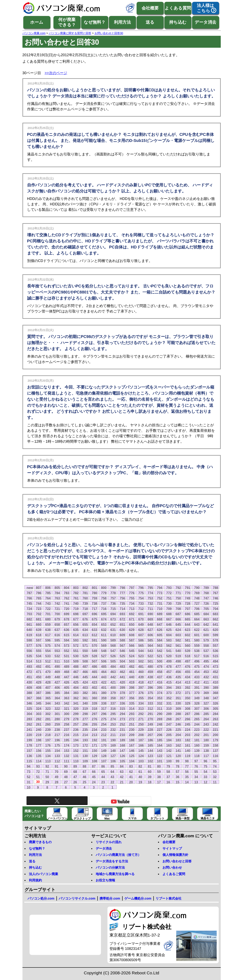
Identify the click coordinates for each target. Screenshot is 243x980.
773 (160, 593)
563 (160, 645)
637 (57, 630)
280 (57, 719)
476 (188, 666)
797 (132, 588)
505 (113, 661)
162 (178, 745)
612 (95, 635)
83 (131, 766)
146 (132, 751)
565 (141, 645)
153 (67, 751)
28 (57, 782)
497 (188, 661)
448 (57, 677)
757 (113, 598)
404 (76, 687)
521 (160, 656)
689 (160, 614)
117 (206, 756)
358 (113, 698)
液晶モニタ (208, 814)
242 (216, 724)
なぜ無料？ (95, 22)
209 (132, 735)
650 (132, 624)
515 (216, 656)
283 (29, 719)
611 (104, 635)
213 (95, 735)
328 (197, 703)
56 (187, 772)
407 (48, 687)
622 (197, 630)
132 (67, 756)
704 (216, 609)
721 (57, 609)
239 (48, 730)
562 (169, 645)
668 (160, 619)
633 (95, 630)
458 (160, 672)
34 (196, 777)
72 (38, 772)
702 (39, 614)
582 (178, 640)
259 (57, 724)
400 (113, 687)
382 (85, 693)
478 (169, 666)
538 (197, 651)
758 (104, 598)
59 (159, 772)
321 (67, 709)
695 (104, 614)
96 (206, 761)
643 (197, 624)
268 (169, 719)
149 (104, 751)
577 (29, 645)
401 (104, 687)
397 (141, 687)
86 (103, 766)
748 (197, 598)
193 (85, 740)
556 (29, 651)
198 (39, 740)
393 (178, 687)
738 (95, 603)
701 (48, 614)
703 (29, 614)
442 (113, 677)
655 (85, 624)
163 (169, 745)
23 (103, 782)
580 (197, 640)
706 (197, 609)
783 (67, 593)
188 (132, 740)
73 (29, 772)
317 (104, 709)
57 (178, 772)
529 (85, 656)
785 (48, 593)
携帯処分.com (110, 898)
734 (132, 603)
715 (113, 609)
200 (216, 735)
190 (113, 740)
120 (178, 756)
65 (103, 772)
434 (188, 677)
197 (48, 740)
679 (57, 619)
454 (197, 672)
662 (216, 619)
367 (29, 698)
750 (178, 598)
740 (76, 603)
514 (29, 661)
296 (104, 714)
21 (122, 782)
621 (206, 630)
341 (76, 703)
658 (57, 624)
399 (123, 687)
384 (67, 693)
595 (57, 640)
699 (67, 614)
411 (206, 682)
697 (85, 614)
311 (160, 709)
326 (216, 703)
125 (132, 756)
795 (150, 588)
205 (169, 735)
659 (48, 624)
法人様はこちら (205, 8)
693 (123, 614)
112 (57, 761)
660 (39, 624)
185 (160, 740)
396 (150, 687)
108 (95, 761)
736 (113, 603)
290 (160, 714)
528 (95, 656)
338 (104, 703)
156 (39, 751)
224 (188, 730)
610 (113, 635)
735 (123, 603)
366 (39, 698)
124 (141, 756)
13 (196, 782)
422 (104, 682)
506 (104, 661)
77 (187, 766)
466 (85, 672)
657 (67, 624)
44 (103, 777)
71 (47, 772)
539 (188, 651)
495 (206, 661)
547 (113, 651)
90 (66, 766)
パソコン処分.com (41, 898)
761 (76, 598)
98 (187, 761)
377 (132, 693)
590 (104, 640)
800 (104, 588)
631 (113, 630)
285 (206, 714)
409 (29, 687)
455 (188, 672)
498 (178, 661)
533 (48, 656)
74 (215, 766)
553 (57, 651)
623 (188, 630)
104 (132, 761)
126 (123, 756)
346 (29, 703)
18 (150, 782)
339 (95, 703)
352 (169, 698)
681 (39, 619)
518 (188, 656)
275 (104, 719)
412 (197, 682)
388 (29, 693)
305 (216, 709)
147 (123, 751)
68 (75, 772)
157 (29, 751)
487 (85, 666)
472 (29, 672)
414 (178, 682)
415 (169, 682)
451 (29, 677)
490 (57, 666)
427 (57, 682)
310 (169, 709)
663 (206, 619)
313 (141, 709)
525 (123, 656)
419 (132, 682)
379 (113, 693)
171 (95, 745)
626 (160, 630)
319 (85, 709)
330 (178, 703)
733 (141, 603)
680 (48, 619)
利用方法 (122, 22)
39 (150, 777)
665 (188, 619)
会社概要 (150, 8)
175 (57, 745)
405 (67, 687)
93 (38, 766)
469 (57, 672)
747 (206, 598)
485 (104, 666)
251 (132, 724)
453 (206, 672)
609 (123, 635)
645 (178, 624)
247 (169, 724)
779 (104, 593)
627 (150, 630)
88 (85, 766)
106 (113, 761)
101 (160, 761)
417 (150, 682)
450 (39, 677)
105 (123, 761)
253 (113, 724)
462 (123, 672)
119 (188, 756)
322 (57, 709)
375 (150, 693)
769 (197, 593)
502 (141, 661)
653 (104, 624)
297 (95, 714)
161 (188, 745)
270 (150, 719)
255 (95, 724)
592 (85, 640)
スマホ (132, 814)
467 (76, 672)
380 (104, 693)
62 (131, 772)
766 (29, 598)
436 (169, 677)
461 (132, 672)
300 (67, 714)
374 (160, 693)
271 (141, 719)
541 (169, 651)
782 (76, 593)
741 (67, 603)
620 (216, 630)
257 (76, 724)
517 (197, 656)
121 (169, 756)
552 (67, 651)
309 (178, 709)
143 (160, 751)
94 (29, 766)
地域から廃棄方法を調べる (115, 874)
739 (85, 603)
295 (113, 714)
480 (150, 666)
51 (38, 777)
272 (132, 719)
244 (197, 724)
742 (57, 603)
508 (85, 661)
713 (132, 609)
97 (196, 761)
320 (76, 709)
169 (113, 745)
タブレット (157, 814)
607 (141, 635)
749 (188, 598)
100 (169, 761)
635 (76, 630)
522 (150, 656)
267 (178, 719)
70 (57, 772)
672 (123, 619)
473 (216, 666)
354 (150, 698)
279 (67, 719)
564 (150, 645)
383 (76, 693)
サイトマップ (172, 849)
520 (169, 656)
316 (113, 709)
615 (67, 635)
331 (169, 703)
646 (169, 624)
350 (188, 698)
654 (95, 624)
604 (169, 635)
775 (141, 593)
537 (206, 651)
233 (104, 730)
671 (132, 619)
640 (29, 630)
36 (178, 777)
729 (178, 603)
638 (48, 630)
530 (76, 656)
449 (48, 677)
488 (76, 666)
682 (29, 619)
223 (197, 730)
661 (29, 624)
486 (95, 666)
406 (57, 687)
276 (95, 719)
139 (197, 751)
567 (123, 645)
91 (57, 766)
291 (150, 714)
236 (76, 730)
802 (85, 588)
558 (206, 645)
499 (169, 661)
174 (67, 745)
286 (197, 714)
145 (141, 751)
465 (95, 672)
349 (197, 698)
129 (95, 756)
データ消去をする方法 (112, 861)
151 (85, 751)
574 (57, 645)
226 (169, 730)
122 (160, 756)
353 (160, 698)
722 (48, 609)
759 (95, 598)
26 (75, 782)
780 (95, 593)
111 (67, 761)
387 (39, 693)
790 (197, 588)
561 (178, 645)
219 (39, 735)
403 (85, 687)
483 (123, 666)
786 (39, 593)
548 (104, 651)
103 (141, 761)
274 (113, 719)
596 (48, 640)
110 (76, 761)
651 (123, 624)
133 (57, 756)
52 (29, 777)
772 (169, 593)
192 (95, 740)
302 (48, 714)
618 (39, 635)
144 (150, 751)
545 (132, 651)
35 (187, 777)
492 (39, 666)
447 (67, 677)
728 (188, 603)
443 (104, 677)
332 (160, 703)
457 (169, 672)
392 (188, 687)
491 (48, 666)
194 (76, 740)
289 (169, 714)
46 (85, 777)
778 (113, 593)
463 (113, 672)
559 (197, 645)
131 (76, 756)
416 (160, 682)
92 (47, 766)
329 (188, 703)
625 (169, 630)
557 (216, 645)
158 (216, 745)
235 (85, 730)
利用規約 (35, 880)
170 (104, 745)
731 (160, 603)
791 (188, 588)
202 (197, 735)
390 (206, 687)
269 (160, 719)
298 (85, 714)
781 (85, 593)
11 (215, 782)
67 (85, 772)
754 (141, 598)
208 (141, 735)
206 (160, 735)
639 (39, 630)
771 (178, 593)
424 (85, 682)
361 (85, 698)
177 (39, 745)
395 (160, 687)
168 (123, 745)
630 (123, 630)
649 (141, 624)
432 (206, 677)
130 (85, 756)
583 (169, 640)
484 (113, 666)
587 (132, 640)
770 (188, 593)
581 (188, 640)
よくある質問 (178, 8)
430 (29, 682)
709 (169, 609)
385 (57, 693)
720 (67, 609)
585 (150, 640)
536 (216, 651)
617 (48, 635)
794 (160, 588)
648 (150, 624)
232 (113, 730)
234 (95, 730)
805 (57, 588)
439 (141, 677)
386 (48, 693)
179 (216, 740)
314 (132, 709)
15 (178, 782)
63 (122, 772)
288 (178, 714)
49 (57, 777)
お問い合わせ (172, 868)
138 (206, 751)
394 (169, 687)
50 (47, 777)
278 (76, 719)
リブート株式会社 (169, 898)
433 (197, 677)
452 (216, 672)
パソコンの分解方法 (110, 868)
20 (131, 782)
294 (123, 714)
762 (67, 598)
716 (104, 609)
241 (29, 730)
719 (76, 609)
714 (123, 609)
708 (178, 609)
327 (206, 703)
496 (197, 661)
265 (197, 719)
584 (160, 640)
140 (188, 751)
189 (123, 740)
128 (104, 756)
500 (160, 661)
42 (122, 777)
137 (216, 751)
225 (178, 730)
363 (67, 698)
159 (206, 745)
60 (150, 772)
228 (150, 730)
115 (29, 761)
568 (113, 645)
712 (141, 609)
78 (178, 766)
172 (85, 745)
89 (75, 766)
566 (132, 645)
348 (206, 698)
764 (48, 598)
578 (216, 640)
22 (112, 782)
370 (197, 693)
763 (57, 598)
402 (95, 687)
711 (150, 609)
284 (216, 714)
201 (206, 735)
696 (95, 614)
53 (215, 772)
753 (150, 598)
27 (66, 782)
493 (29, 666)
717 (95, 609)
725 (216, 603)
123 (150, 756)
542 (160, 651)
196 (57, 740)
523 (141, 656)
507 (95, 661)
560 (188, 645)
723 (39, 609)
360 (95, 698)
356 (132, 698)
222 (206, 730)
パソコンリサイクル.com (77, 898)
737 (104, 603)
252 (123, 724)
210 (123, 735)
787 (29, 593)
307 (197, 709)
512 (48, 661)
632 (104, 630)
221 (216, 730)
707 (188, 609)
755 (132, 598)
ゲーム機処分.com (138, 898)
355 (141, 698)
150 (95, 751)
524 (132, 656)
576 (39, 645)
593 (76, 640)
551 (76, 651)
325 (29, 709)
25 (85, 782)
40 (140, 777)
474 (206, 666)
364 (57, 698)
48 (66, 777)
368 (216, 693)
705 (206, 609)
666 (178, 619)
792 (178, 588)
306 (206, 709)
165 (150, 745)
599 (216, 635)
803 (76, 588)
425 (76, 682)
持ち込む (178, 22)
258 (67, 724)
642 (206, 624)
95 (215, 761)
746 (216, 598)
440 (132, 677)
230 (132, 730)
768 (206, 593)
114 (39, 761)
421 (113, 682)
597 (39, 640)
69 (66, 772)
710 (160, 609)
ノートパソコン (57, 814)
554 (48, 651)
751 (169, 598)
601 (197, 635)
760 (85, 598)
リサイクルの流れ (109, 842)
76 (196, 766)
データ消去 (205, 22)
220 (29, 735)
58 (168, 772)
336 (123, 703)
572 (76, 645)
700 (57, 614)
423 (95, 682)
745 (29, 603)
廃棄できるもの (40, 842)
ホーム (37, 22)
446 (76, 677)
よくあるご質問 (174, 874)
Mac (107, 814)
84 (122, 766)
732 (150, 603)
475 (197, 666)
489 (67, 666)
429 (39, 682)
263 (216, 719)
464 (104, 672)
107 (104, 761)
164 (160, 745)
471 (39, 672)
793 (169, 588)
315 (123, 709)
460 (141, 672)
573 (67, 645)
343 (57, 703)
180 (206, 740)
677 (76, 619)
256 (85, 724)
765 (39, 598)
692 (132, 614)
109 (85, 761)
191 (104, 740)
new (30, 588)
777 (123, 593)
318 (95, 709)
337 (113, 703)
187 (141, 740)
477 (178, 666)
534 (39, 656)
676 (85, 619)
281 (48, 719)
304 (29, 714)
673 (113, 619)
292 (141, 714)
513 (39, 661)
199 (29, 740)
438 (150, 677)
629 (132, 630)
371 (188, 693)
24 (94, 782)
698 (76, 614)
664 (197, 619)
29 (47, 782)
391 (197, 687)
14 (187, 782)
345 (39, 703)
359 (104, 698)
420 (123, 682)
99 (178, 761)
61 (140, 772)
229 (141, 730)
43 (112, 777)
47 (75, 777)
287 (188, 714)
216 (67, 735)
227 (160, 730)
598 (29, 640)
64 (112, 772)
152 (76, 751)
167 (132, 745)
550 (85, 651)
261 (39, 724)
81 (150, 766)
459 (150, 672)
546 (123, 651)
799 (113, 588)
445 (85, 677)
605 (160, 635)
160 (197, 745)
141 (178, 751)
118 (197, 756)
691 (141, 614)
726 (206, 603)
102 (150, 761)
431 (216, 677)
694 (113, 614)
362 (76, 698)
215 (76, 735)
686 (188, 614)
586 (141, 640)
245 (188, 724)
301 (57, 714)
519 (178, 656)
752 (160, 598)
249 (150, 724)
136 (29, 756)
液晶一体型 (183, 814)
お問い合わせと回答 (177, 861)
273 (123, 719)
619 (29, 635)
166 (141, 745)
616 (57, 635)
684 (206, 614)
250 (141, 724)
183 (178, 740)
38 (159, 777)
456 (178, 672)
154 (57, 751)
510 (67, 661)
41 (131, 777)
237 (67, 730)
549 (95, 651)
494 (216, 661)
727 (197, 603)
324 (39, 709)
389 (216, 687)
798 (123, 588)
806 (48, 588)
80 (159, 766)
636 (67, 630)
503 (132, 661)
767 (216, 593)
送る (150, 22)
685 (197, 614)
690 (150, 614)
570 (95, 645)
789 (206, 588)
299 (76, 714)
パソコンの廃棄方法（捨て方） (118, 855)
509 (76, 661)
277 (85, 719)
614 (76, 635)
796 (141, 588)
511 (57, 661)
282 (39, 719)
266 (188, 719)
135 (39, 756)
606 (150, 635)
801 (95, 588)
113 (48, 761)
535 (29, 656)
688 (169, 614)
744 (39, 603)
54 (206, 772)
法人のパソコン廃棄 (44, 874)
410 (216, 682)
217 (57, 735)
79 (168, 766)
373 (169, 693)
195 (67, 740)
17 (159, 782)
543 (150, 651)
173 (76, 745)
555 (39, 651)
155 (48, 751)
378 (123, 693)
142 (169, 751)
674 (104, 619)
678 (67, 619)
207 (150, 735)
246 (178, 724)
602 (188, 635)
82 (140, 766)
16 (168, 782)
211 (113, 735)
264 (206, 719)
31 (29, 782)
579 (206, 640)
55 (196, 772)
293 (132, 714)
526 (113, 656)
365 (48, 698)
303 (39, 714)
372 (178, 693)
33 (206, 777)
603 (178, 635)
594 (67, 640)
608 (132, 635)
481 (141, 666)
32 (215, 777)
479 (160, 666)
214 (85, 735)
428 (48, 682)
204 (178, 735)
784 (57, 593)
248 (160, 724)
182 (188, 740)
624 (178, 630)
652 (113, 624)
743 (48, 603)
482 (132, 666)
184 (169, 740)
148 (113, 751)
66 (94, 772)
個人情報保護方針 (175, 855)
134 (48, 756)
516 (206, 656)
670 (141, 619)
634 (85, 630)
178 (29, 745)
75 (206, 766)
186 (150, 740)
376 (141, 693)
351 (178, 698)
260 (48, 724)
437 (160, 677)
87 (94, 766)
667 (169, 619)
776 (132, 593)
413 (188, 682)
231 (123, 730)
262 (29, 724)
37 (168, 777)
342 (67, 703)
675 (95, 619)
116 (216, 756)
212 (104, 735)
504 (123, 661)
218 (48, 735)
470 (48, 672)
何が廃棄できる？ (67, 22)
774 (150, 593)
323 (48, 709)
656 (76, 624)
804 (67, 588)
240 (39, 730)
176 (48, 745)
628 (141, 630)
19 (140, 782)
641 (216, 624)
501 (150, 661)
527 (104, 656)
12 (206, 782)
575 (48, 645)
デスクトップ (82, 814)
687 (178, 614)
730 (169, 603)
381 (95, 693)
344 (48, 703)
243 (206, 724)
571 (85, 645)
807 (39, 588)
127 (113, 756)
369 (206, 693)
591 (95, 640)
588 (123, 640)
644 (188, 624)
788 (216, 588)
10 (29, 787)
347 (216, 698)
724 (29, 609)
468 (67, 672)
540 (178, 651)
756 (123, 598)
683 (216, 614)
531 (67, 656)
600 (206, 635)
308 (188, 709)
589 (113, 640)
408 (39, 687)
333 (150, 703)
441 (123, 677)
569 (104, 645)
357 (123, 698)
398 (132, 687)
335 (132, 703)
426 (67, 682)
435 (178, 677)
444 (95, 677)
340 (85, 703)
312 (150, 709)
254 (104, 724)
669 (150, 619)
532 (57, 656)
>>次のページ (56, 73)
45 (94, 777)
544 (141, 651)
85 (112, 766)
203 (188, 735)
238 (57, 730)
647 (160, 624)
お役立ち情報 (105, 880)
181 (197, 740)
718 (85, 609)
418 (141, 682)
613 (85, 635)
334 (141, 703)
